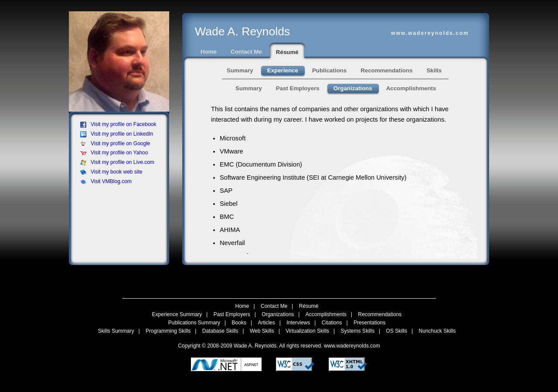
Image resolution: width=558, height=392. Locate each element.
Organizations (353, 88)
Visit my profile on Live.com (117, 162)
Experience (283, 70)
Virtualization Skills (307, 331)
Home (209, 52)
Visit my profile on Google (115, 143)
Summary (240, 70)
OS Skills (396, 331)
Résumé (287, 52)
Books (239, 323)
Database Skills (220, 331)
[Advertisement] (122, 210)
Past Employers (298, 88)
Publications (329, 70)
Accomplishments (411, 88)
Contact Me (246, 52)
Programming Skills (168, 331)
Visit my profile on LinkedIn (117, 134)
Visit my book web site (111, 172)
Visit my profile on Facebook (118, 124)
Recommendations (386, 70)
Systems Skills (358, 331)
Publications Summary (194, 323)
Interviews (298, 323)
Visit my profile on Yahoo (114, 153)
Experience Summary (177, 314)
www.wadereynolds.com (352, 346)
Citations (332, 323)
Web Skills (262, 331)
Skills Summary (116, 331)
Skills (434, 70)
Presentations (369, 323)
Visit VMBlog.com (106, 181)
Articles (266, 323)
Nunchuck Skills (437, 331)
